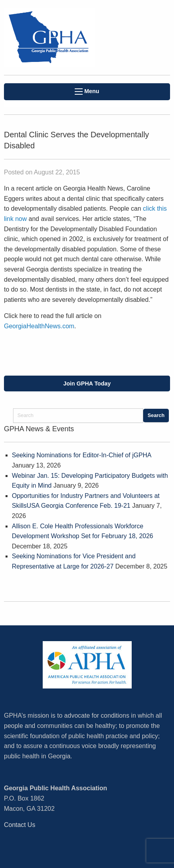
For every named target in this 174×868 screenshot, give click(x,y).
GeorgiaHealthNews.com (39, 326)
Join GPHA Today (87, 383)
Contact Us (20, 825)
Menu (87, 91)
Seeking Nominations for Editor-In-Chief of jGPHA (81, 455)
